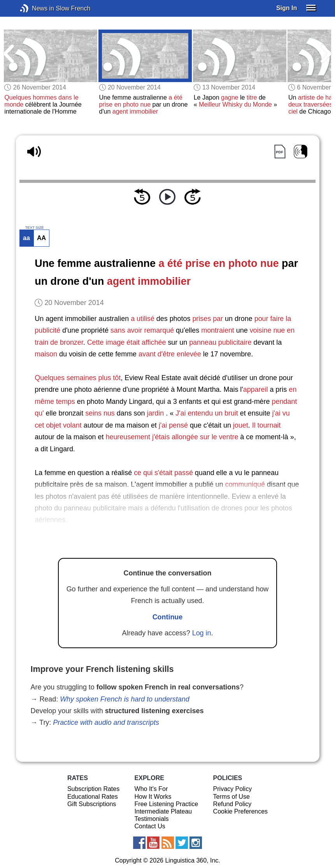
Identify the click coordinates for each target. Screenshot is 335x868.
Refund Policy (232, 804)
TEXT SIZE (34, 228)
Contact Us (150, 826)
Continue (168, 617)
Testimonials (152, 819)
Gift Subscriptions (92, 804)
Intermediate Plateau (163, 811)
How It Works (153, 797)
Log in (202, 633)
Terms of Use (232, 797)
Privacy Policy (233, 789)
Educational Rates (93, 797)
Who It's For (151, 789)
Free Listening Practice (167, 804)
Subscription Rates (93, 789)
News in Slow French (36, 8)
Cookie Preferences (241, 811)
